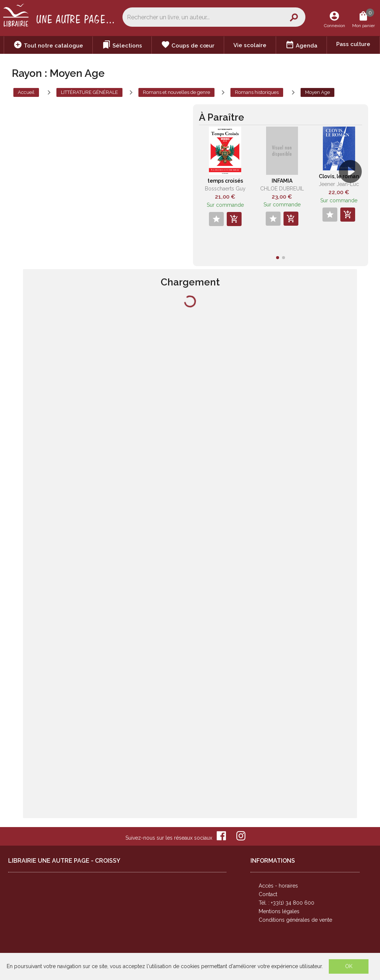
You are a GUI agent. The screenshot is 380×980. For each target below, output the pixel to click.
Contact (268, 894)
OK (349, 966)
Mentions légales (279, 911)
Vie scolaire (250, 45)
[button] (353, 193)
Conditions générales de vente (295, 920)
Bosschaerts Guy (225, 189)
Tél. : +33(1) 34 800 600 (286, 903)
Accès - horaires (278, 886)
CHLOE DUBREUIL (282, 189)
